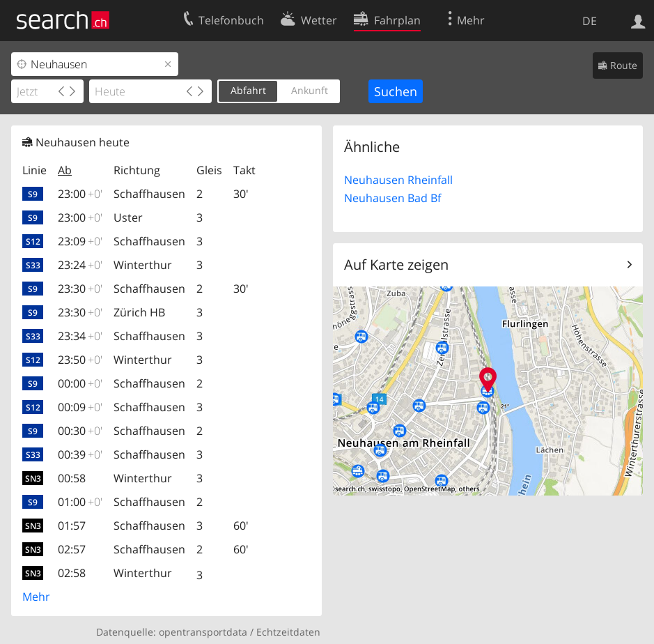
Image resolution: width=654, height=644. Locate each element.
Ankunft (310, 90)
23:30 (80, 289)
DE (590, 21)
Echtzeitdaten (288, 632)
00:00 (80, 383)
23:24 (80, 265)
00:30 (80, 431)
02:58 (72, 573)
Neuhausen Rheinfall (398, 180)
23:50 (80, 360)
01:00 (80, 502)
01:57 (72, 526)
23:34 (80, 336)
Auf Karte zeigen (396, 264)
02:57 (72, 549)
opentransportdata (203, 632)
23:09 (80, 241)
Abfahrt (248, 90)
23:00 (80, 194)
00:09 (80, 407)
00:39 (80, 454)
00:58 (72, 478)
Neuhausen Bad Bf (392, 198)
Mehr (36, 597)
